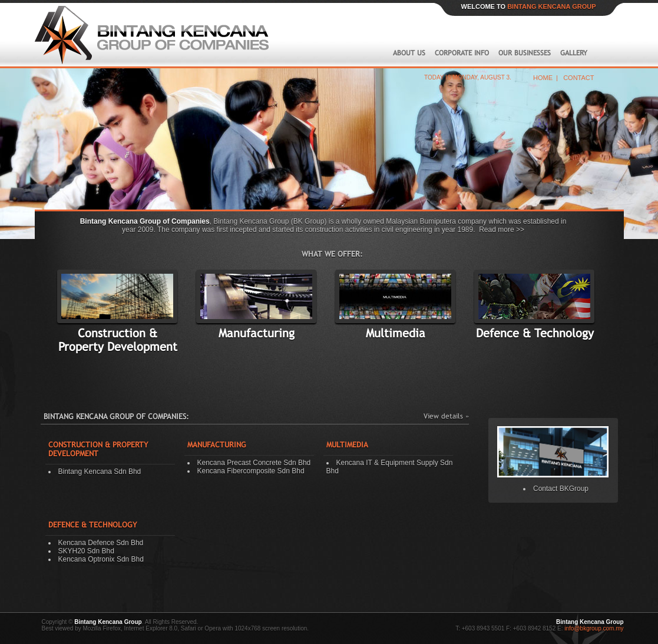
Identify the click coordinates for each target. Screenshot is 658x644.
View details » (446, 416)
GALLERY (575, 53)
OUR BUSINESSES (526, 53)
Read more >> (502, 230)
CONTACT (578, 78)
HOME (543, 78)
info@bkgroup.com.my (593, 628)
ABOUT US (409, 53)
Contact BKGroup (561, 489)
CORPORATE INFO (463, 53)
